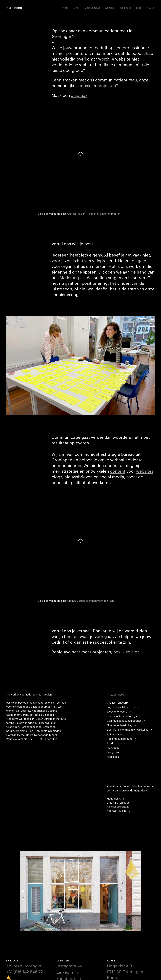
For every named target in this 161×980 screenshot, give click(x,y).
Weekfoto (125, 8)
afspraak (79, 95)
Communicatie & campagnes (124, 720)
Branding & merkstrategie (122, 716)
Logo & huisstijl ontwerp (121, 707)
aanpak (83, 85)
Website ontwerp (117, 711)
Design (111, 752)
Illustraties (113, 747)
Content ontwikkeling (120, 725)
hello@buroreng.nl (118, 806)
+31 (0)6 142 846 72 (25, 971)
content (118, 471)
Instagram (66, 966)
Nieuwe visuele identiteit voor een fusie (91, 601)
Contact (110, 8)
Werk (65, 8)
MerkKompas (92, 8)
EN (153, 8)
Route (113, 977)
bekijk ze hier (126, 652)
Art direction (114, 743)
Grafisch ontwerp (117, 702)
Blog (139, 8)
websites (145, 471)
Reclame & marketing (120, 738)
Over (76, 8)
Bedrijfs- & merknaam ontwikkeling (128, 729)
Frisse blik (113, 757)
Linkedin (65, 972)
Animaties (113, 734)
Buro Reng (14, 8)
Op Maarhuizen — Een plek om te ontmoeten (94, 214)
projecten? (108, 85)
